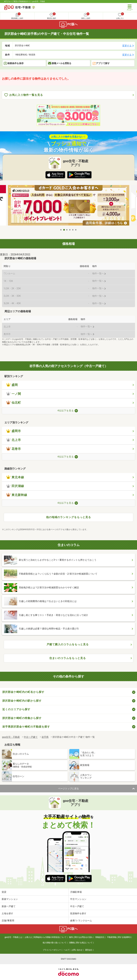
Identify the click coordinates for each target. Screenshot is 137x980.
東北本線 (15, 477)
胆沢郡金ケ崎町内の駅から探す (22, 701)
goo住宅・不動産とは (13, 937)
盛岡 (12, 385)
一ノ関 (14, 394)
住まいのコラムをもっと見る (68, 658)
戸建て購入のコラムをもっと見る (68, 644)
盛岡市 (14, 431)
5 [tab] (73, 230)
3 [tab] (67, 230)
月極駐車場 (76, 892)
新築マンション (10, 899)
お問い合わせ (77, 950)
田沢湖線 (15, 486)
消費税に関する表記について (81, 943)
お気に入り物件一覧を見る (24, 95)
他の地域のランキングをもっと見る (68, 517)
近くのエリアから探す (16, 709)
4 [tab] (70, 230)
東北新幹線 (17, 495)
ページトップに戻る (68, 789)
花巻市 (14, 449)
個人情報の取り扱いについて (54, 943)
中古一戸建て (77, 906)
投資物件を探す (78, 913)
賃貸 (4, 892)
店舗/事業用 (8, 921)
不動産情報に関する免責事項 (119, 937)
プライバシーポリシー (52, 950)
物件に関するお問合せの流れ (81, 937)
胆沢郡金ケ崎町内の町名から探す (23, 692)
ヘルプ (66, 950)
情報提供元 (100, 937)
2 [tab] (64, 230)
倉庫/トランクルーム (81, 921)
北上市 (14, 440)
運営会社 (89, 950)
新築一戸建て (9, 906)
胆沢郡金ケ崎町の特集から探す (22, 718)
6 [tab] (76, 230)
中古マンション (78, 899)
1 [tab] (61, 230)
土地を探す (7, 913)
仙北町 (14, 403)
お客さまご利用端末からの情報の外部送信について (45, 937)
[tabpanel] (69, 206)
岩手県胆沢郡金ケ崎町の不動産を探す (26, 727)
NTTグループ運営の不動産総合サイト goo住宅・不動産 (25, 1)
